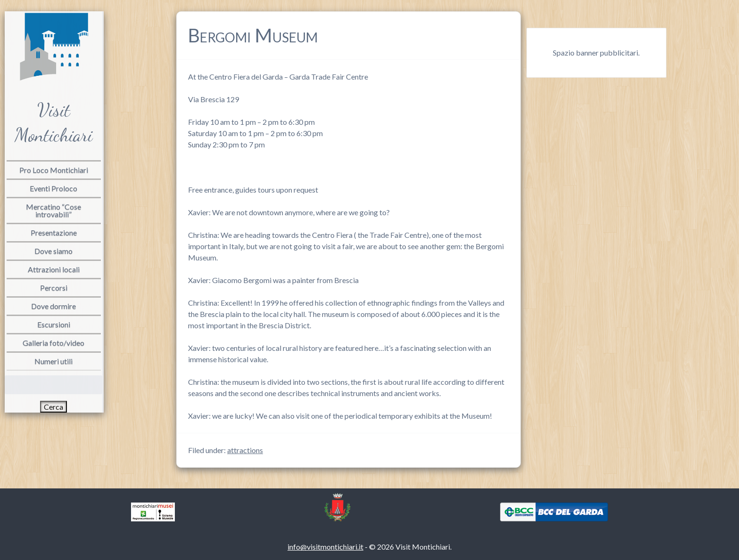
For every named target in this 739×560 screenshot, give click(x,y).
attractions (245, 450)
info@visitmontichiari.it (325, 547)
